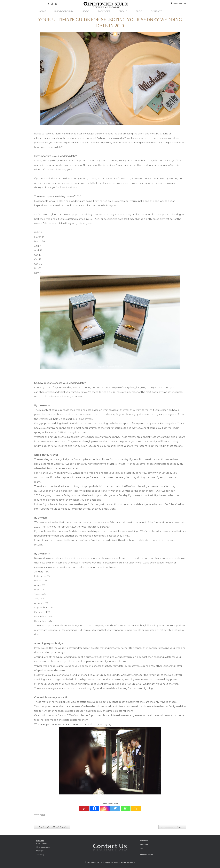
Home (42, 12)
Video (85, 12)
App (142, 848)
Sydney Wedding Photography (102, 862)
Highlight (40, 851)
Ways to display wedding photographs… (52, 827)
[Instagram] (105, 808)
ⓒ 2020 (88, 862)
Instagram (144, 844)
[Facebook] (94, 808)
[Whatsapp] (126, 808)
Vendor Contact (146, 854)
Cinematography (43, 847)
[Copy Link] (136, 808)
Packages (104, 12)
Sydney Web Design (128, 862)
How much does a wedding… (172, 827)
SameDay (40, 854)
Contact (156, 12)
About (123, 12)
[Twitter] (115, 808)
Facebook (144, 841)
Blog (139, 12)
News (43, 815)
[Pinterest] (84, 808)
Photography (64, 12)
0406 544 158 (179, 3)
